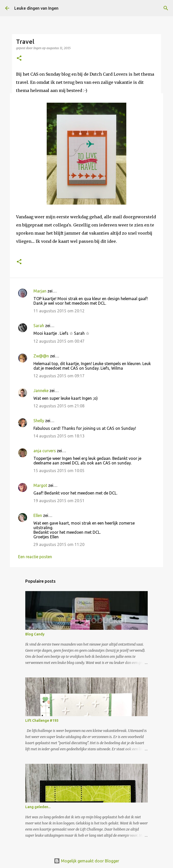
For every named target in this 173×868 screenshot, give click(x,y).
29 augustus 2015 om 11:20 (59, 544)
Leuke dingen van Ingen (36, 8)
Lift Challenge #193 (42, 720)
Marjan (40, 291)
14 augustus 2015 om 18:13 (59, 436)
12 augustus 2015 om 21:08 (59, 406)
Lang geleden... (38, 807)
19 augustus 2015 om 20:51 (59, 501)
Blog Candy (35, 634)
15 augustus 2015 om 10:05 (59, 471)
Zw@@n (41, 356)
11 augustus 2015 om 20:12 (59, 311)
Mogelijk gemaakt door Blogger (86, 861)
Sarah (39, 326)
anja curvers (45, 451)
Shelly (39, 421)
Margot (40, 485)
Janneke (41, 391)
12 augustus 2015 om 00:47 (59, 341)
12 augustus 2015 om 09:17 (59, 376)
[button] (19, 58)
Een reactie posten (35, 557)
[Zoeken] (166, 8)
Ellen (38, 515)
